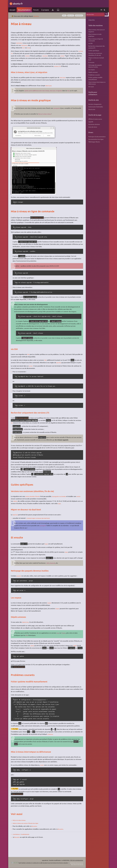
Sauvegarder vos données (64, 503)
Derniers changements (94, 104)
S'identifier (91, 20)
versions (14, 56)
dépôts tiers (27, 631)
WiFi (49, 572)
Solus (36, 50)
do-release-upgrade (40, 222)
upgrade (90, 122)
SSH (29, 359)
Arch (30, 50)
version (37, 58)
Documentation (25, 10)
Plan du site (91, 109)
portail (59, 16)
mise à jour (64, 80)
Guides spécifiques (93, 51)
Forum (37, 10)
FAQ (79, 93)
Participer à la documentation (96, 137)
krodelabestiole (29, 846)
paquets (20, 585)
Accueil (13, 10)
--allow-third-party (21, 679)
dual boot (17, 522)
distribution (21, 45)
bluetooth (54, 572)
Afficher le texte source (94, 119)
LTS (19, 56)
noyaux (51, 612)
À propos (46, 10)
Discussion (19, 849)
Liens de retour (92, 127)
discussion (36, 838)
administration (77, 16)
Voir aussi (90, 87)
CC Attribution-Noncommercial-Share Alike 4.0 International (70, 864)
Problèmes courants (93, 75)
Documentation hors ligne (95, 139)
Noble (77, 655)
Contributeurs (18, 846)
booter (43, 777)
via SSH (90, 43)
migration (38, 16)
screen (32, 373)
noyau (48, 551)
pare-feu (62, 367)
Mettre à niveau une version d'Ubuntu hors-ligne (29, 835)
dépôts (17, 508)
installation (67, 16)
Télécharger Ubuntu (93, 142)
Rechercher (106, 14)
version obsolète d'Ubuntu (35, 503)
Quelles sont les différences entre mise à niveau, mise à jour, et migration (49, 93)
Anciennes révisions (93, 124)
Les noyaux (91, 70)
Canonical (55, 58)
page (66, 510)
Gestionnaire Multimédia (95, 107)
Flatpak (65, 642)
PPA (28, 645)
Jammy (34, 655)
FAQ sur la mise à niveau (47, 119)
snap (59, 642)
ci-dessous (59, 746)
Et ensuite (90, 62)
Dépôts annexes (92, 72)
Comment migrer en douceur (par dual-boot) (42, 525)
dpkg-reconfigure (20, 806)
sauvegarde (58, 113)
